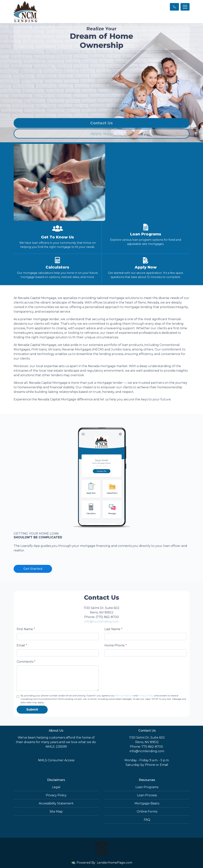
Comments (26, 662)
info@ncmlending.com (101, 622)
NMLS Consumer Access (56, 760)
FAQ (147, 820)
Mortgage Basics (147, 803)
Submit (32, 710)
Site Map (56, 812)
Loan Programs (147, 787)
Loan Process (147, 795)
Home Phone (116, 645)
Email (22, 645)
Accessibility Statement (56, 803)
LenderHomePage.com (115, 863)
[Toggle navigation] (185, 7)
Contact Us (101, 123)
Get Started (33, 569)
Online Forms (147, 812)
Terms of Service (124, 696)
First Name (26, 629)
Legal (56, 787)
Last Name (113, 629)
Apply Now (101, 134)
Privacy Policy (146, 696)
